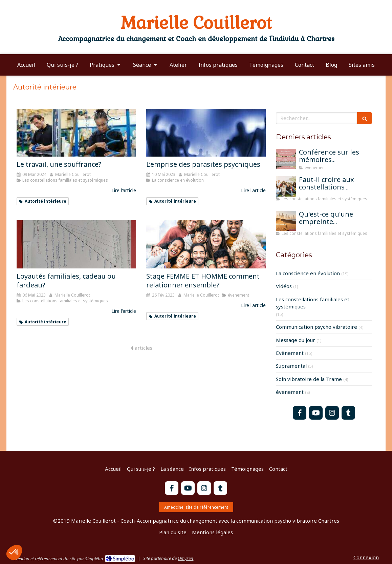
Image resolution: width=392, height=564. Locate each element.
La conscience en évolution (308, 273)
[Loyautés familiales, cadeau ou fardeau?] (76, 244)
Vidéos (284, 286)
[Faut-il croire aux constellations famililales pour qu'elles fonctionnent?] (286, 186)
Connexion (366, 557)
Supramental (291, 366)
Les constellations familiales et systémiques (313, 303)
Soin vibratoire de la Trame (309, 379)
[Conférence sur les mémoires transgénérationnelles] (286, 159)
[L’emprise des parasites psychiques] (206, 133)
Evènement (290, 353)
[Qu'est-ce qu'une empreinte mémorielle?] (286, 221)
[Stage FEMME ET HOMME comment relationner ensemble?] (206, 244)
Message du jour (296, 340)
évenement (290, 392)
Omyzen (186, 558)
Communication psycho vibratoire (317, 327)
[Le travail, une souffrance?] (76, 133)
